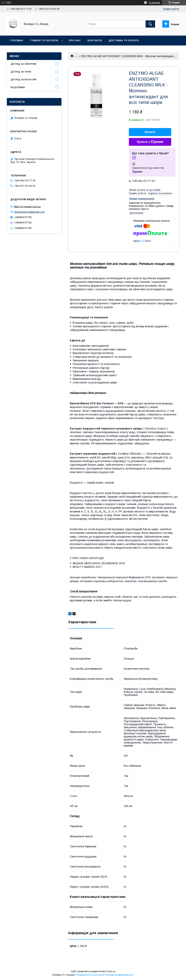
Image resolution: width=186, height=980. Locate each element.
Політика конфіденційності (119, 975)
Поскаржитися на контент (89, 975)
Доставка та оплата (124, 40)
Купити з (150, 142)
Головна (17, 40)
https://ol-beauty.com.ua (27, 206)
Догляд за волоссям (23, 79)
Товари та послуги (44, 40)
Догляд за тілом (21, 72)
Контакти (95, 40)
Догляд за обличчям (23, 64)
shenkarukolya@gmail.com (29, 212)
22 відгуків (154, 3)
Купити (150, 132)
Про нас (75, 40)
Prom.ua (111, 971)
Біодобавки (18, 87)
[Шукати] (150, 24)
